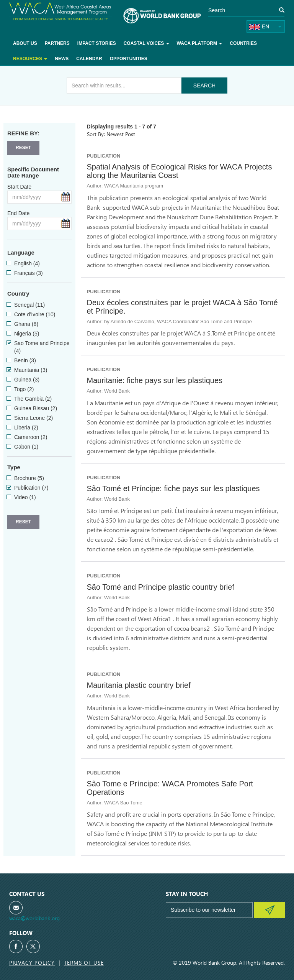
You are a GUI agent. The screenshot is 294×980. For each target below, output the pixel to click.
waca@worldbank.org (34, 918)
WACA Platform (200, 43)
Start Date (19, 187)
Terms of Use (84, 963)
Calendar (89, 59)
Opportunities (129, 59)
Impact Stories (97, 43)
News (62, 59)
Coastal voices (146, 43)
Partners (57, 43)
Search (204, 86)
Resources (30, 59)
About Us (25, 43)
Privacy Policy (32, 963)
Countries (243, 43)
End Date (18, 213)
